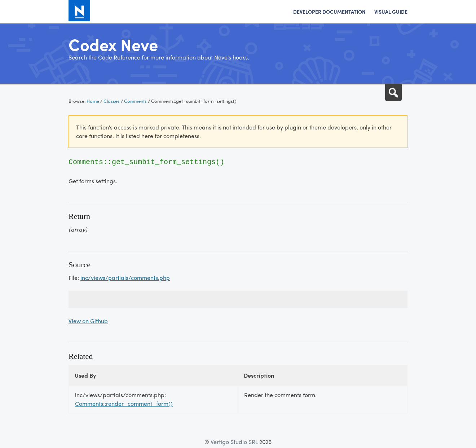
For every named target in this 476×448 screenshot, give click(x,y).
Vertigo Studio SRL (234, 442)
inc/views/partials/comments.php (125, 278)
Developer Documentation (329, 12)
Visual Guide (391, 12)
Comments (135, 101)
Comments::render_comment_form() (124, 403)
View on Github (88, 321)
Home (93, 101)
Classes (112, 101)
